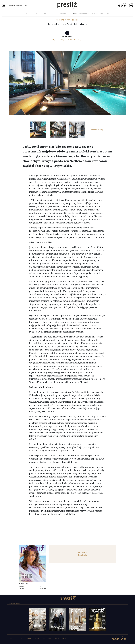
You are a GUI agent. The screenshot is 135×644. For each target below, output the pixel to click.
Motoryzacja (49, 14)
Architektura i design (67, 20)
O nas (26, 5)
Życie (75, 14)
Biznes (29, 14)
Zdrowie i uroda (64, 14)
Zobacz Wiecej (97, 130)
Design (80, 40)
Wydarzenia (85, 14)
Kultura (37, 14)
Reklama (37, 638)
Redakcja (29, 638)
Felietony (105, 14)
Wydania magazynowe (16, 5)
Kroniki (95, 14)
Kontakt (57, 638)
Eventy (64, 638)
